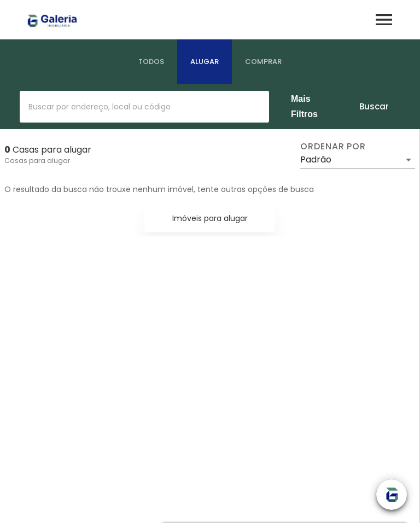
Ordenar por (333, 147)
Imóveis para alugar (210, 218)
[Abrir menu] (384, 20)
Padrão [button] (316, 159)
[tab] (151, 62)
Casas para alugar (37, 161)
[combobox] (144, 107)
